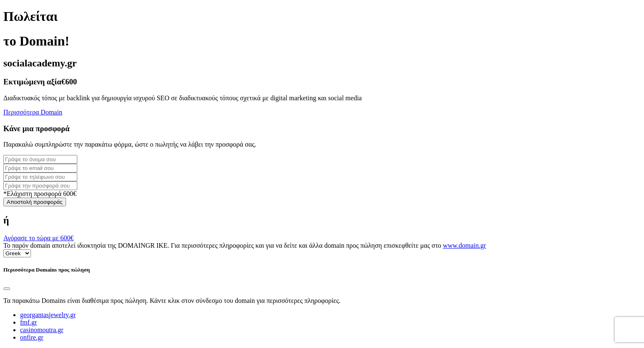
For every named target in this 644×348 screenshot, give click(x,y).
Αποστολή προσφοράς (35, 202)
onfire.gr (32, 337)
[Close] (7, 289)
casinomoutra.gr (42, 330)
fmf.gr (28, 322)
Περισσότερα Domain (33, 112)
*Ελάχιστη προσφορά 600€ (40, 194)
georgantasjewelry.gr (48, 315)
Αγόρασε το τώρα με (38, 238)
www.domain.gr (465, 245)
